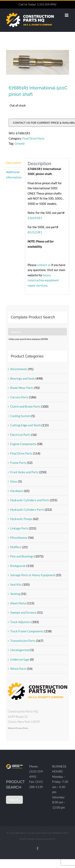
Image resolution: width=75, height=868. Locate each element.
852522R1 (35, 232)
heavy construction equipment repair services (43, 280)
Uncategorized (20, 650)
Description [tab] (14, 163)
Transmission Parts (23, 641)
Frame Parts (18, 463)
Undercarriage (20, 659)
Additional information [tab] (14, 175)
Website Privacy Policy (18, 728)
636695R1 (35, 218)
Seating (15, 594)
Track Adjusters (21, 622)
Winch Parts (18, 669)
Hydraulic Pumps (21, 519)
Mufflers (16, 547)
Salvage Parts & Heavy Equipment (33, 575)
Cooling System (20, 416)
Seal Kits (16, 584)
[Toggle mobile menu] (67, 15)
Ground (19, 143)
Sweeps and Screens (23, 612)
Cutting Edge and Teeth (25, 425)
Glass (14, 481)
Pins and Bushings (22, 556)
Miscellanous (19, 538)
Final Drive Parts (33, 138)
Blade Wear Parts (22, 388)
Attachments (19, 369)
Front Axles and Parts (24, 472)
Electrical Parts (20, 435)
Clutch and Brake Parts (25, 406)
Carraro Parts (19, 397)
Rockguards (18, 566)
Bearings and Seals (23, 378)
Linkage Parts (19, 528)
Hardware (17, 491)
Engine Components (23, 444)
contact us (44, 265)
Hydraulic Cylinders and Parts (30, 500)
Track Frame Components (27, 631)
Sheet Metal (18, 603)
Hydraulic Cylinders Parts (27, 510)
